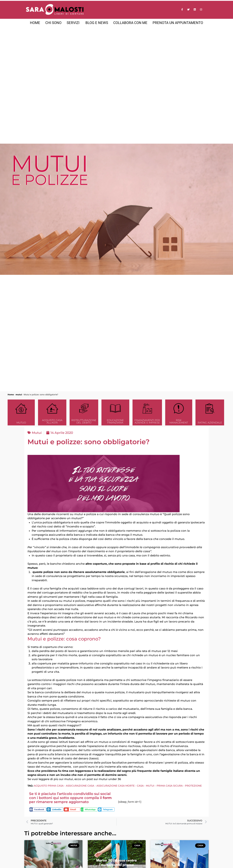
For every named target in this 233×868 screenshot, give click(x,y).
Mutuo (21, 423)
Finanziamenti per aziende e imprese (147, 421)
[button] (38, 809)
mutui (19, 394)
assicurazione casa (80, 786)
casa (140, 786)
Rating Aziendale (210, 423)
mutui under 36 (110, 779)
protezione (193, 786)
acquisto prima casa (49, 786)
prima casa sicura (170, 786)
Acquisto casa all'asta (52, 421)
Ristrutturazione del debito (84, 421)
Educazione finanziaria (115, 421)
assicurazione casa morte (116, 786)
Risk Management (179, 421)
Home (11, 394)
